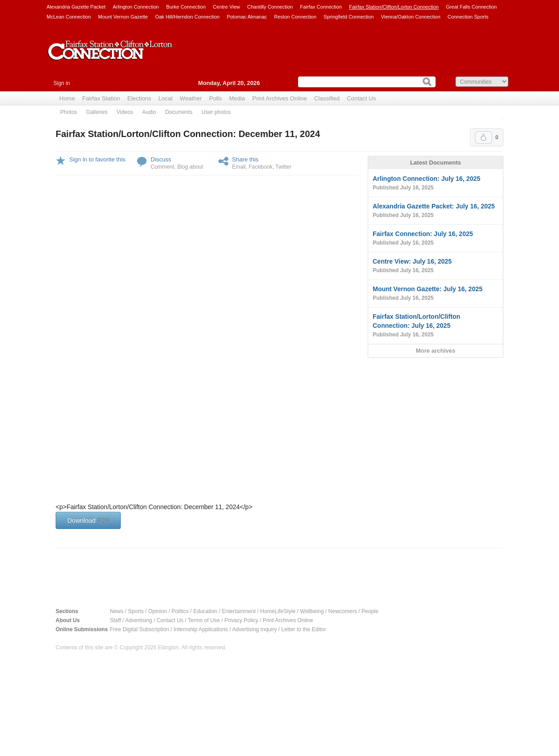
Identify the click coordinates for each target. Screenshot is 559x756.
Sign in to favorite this (97, 159)
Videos (125, 112)
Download (88, 520)
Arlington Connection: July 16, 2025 (436, 184)
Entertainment (239, 611)
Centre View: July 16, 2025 (436, 266)
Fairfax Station (101, 98)
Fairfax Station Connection (110, 57)
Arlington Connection (136, 7)
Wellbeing (312, 611)
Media (237, 98)
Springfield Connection (349, 17)
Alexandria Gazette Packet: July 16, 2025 (436, 211)
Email (239, 167)
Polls (215, 98)
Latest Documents (436, 163)
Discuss (161, 159)
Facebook (261, 167)
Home (67, 98)
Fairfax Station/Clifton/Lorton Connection (394, 7)
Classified (327, 98)
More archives (435, 351)
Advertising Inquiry (254, 629)
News (117, 611)
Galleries (97, 112)
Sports (136, 611)
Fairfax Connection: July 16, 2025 (436, 239)
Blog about (190, 167)
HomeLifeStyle (278, 611)
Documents (179, 112)
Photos (69, 112)
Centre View (227, 7)
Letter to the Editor (304, 629)
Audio (149, 112)
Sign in (62, 83)
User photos (216, 112)
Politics (180, 611)
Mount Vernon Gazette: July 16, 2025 (436, 294)
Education (205, 611)
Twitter (283, 167)
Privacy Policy (241, 620)
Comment (162, 167)
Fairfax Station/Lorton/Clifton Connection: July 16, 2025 (436, 326)
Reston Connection (295, 17)
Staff (115, 620)
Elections (140, 98)
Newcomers (343, 611)
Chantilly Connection (270, 7)
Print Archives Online (280, 98)
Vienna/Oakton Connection (410, 17)
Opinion (158, 611)
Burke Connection (186, 7)
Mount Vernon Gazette (123, 17)
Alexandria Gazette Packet (76, 7)
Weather (191, 98)
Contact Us (361, 98)
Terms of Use (204, 620)
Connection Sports (468, 17)
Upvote (483, 137)
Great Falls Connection (471, 7)
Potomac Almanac (247, 17)
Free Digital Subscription (140, 629)
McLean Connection (69, 17)
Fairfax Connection (321, 7)
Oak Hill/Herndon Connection (187, 17)
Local (165, 98)
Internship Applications (201, 629)
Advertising (139, 620)
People (370, 611)
